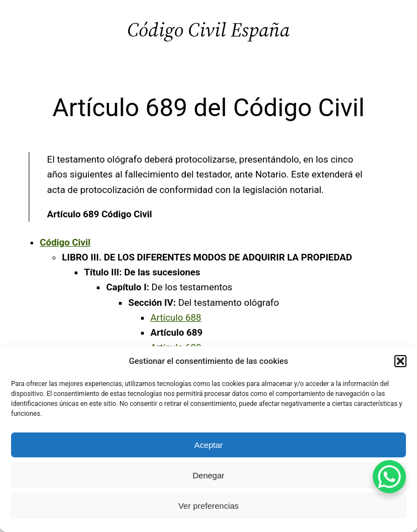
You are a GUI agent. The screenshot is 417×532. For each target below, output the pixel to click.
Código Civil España (208, 30)
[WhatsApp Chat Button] (389, 477)
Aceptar (208, 445)
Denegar (208, 475)
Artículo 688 (176, 317)
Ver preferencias (208, 506)
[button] (400, 361)
